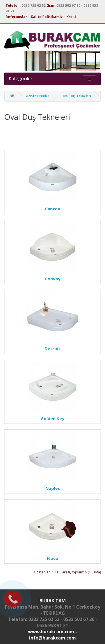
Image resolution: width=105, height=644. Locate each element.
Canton (53, 209)
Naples (53, 488)
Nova (53, 558)
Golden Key (53, 418)
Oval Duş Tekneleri (76, 96)
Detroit (53, 348)
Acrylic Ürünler (38, 96)
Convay (53, 279)
